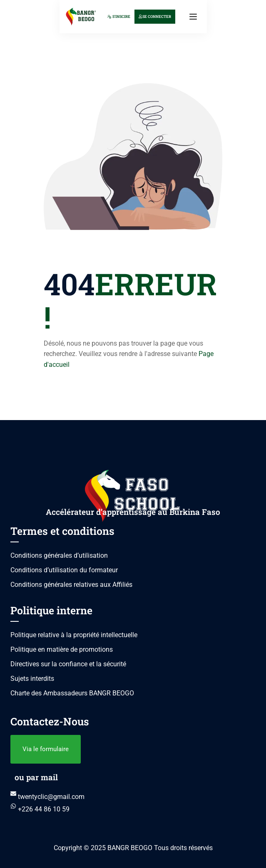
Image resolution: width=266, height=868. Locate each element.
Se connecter (155, 16)
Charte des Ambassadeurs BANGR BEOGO (72, 693)
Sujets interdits (32, 679)
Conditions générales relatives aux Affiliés (71, 585)
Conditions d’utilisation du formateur (64, 570)
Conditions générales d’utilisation (59, 555)
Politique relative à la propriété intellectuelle (74, 635)
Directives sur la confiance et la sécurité (68, 664)
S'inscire (119, 16)
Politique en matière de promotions (62, 649)
